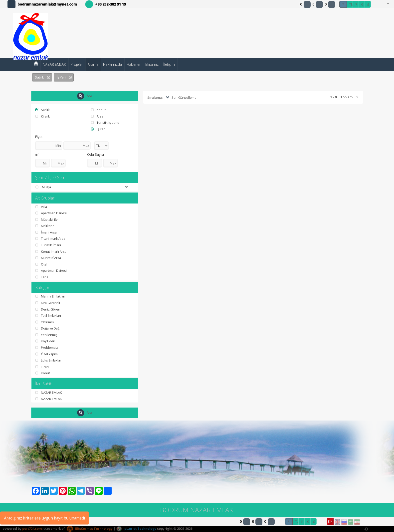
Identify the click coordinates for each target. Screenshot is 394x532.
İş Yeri (98, 129)
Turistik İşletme (105, 122)
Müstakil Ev (47, 219)
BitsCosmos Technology (90, 528)
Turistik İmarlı (48, 245)
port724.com (32, 528)
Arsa (97, 116)
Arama (93, 64)
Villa (41, 207)
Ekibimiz (152, 64)
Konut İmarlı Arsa (51, 251)
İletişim (169, 64)
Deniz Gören (48, 309)
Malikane (45, 226)
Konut (98, 110)
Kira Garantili (48, 303)
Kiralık (43, 116)
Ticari (42, 367)
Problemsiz (47, 347)
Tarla (42, 277)
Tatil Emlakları (48, 315)
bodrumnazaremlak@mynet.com (47, 4)
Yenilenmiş (46, 335)
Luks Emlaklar (48, 360)
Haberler (134, 64)
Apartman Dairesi (51, 213)
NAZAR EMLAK (54, 64)
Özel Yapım (47, 354)
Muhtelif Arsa (48, 258)
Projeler (77, 64)
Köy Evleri (45, 341)
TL (351, 4)
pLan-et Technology (136, 528)
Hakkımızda (112, 64)
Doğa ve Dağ (48, 328)
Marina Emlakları (51, 296)
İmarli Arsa (46, 232)
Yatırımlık (45, 322)
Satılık (43, 110)
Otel (41, 264)
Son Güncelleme (181, 98)
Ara (85, 96)
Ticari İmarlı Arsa (51, 239)
